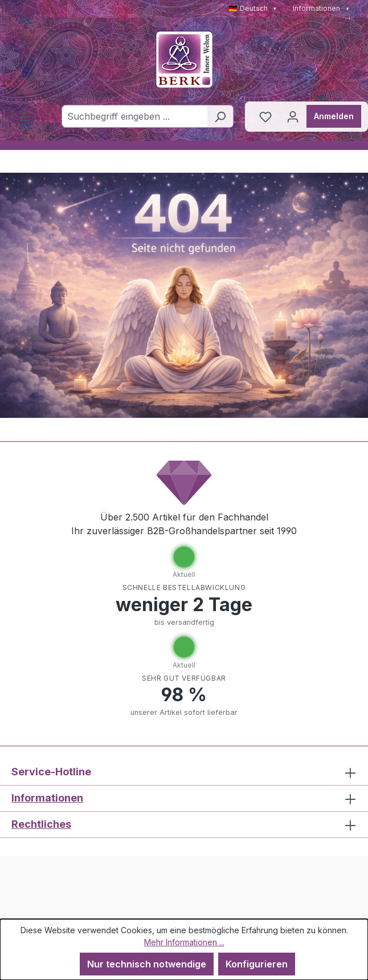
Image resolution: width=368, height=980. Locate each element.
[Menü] (25, 116)
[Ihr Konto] (293, 116)
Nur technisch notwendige (147, 964)
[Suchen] (220, 116)
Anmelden (334, 116)
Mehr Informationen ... (184, 942)
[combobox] (134, 116)
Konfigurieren (257, 964)
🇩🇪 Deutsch (253, 8)
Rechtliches (41, 824)
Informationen (321, 8)
